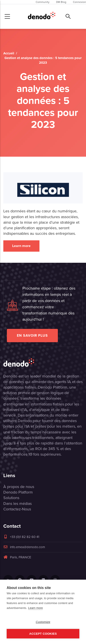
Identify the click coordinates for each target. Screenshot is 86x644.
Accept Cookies (43, 634)
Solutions (11, 498)
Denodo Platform (18, 492)
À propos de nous (19, 487)
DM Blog (61, 2)
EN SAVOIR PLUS (32, 335)
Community (43, 2)
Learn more (21, 246)
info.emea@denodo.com (24, 547)
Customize (43, 622)
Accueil (9, 53)
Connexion (79, 2)
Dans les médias (18, 504)
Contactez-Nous (17, 509)
